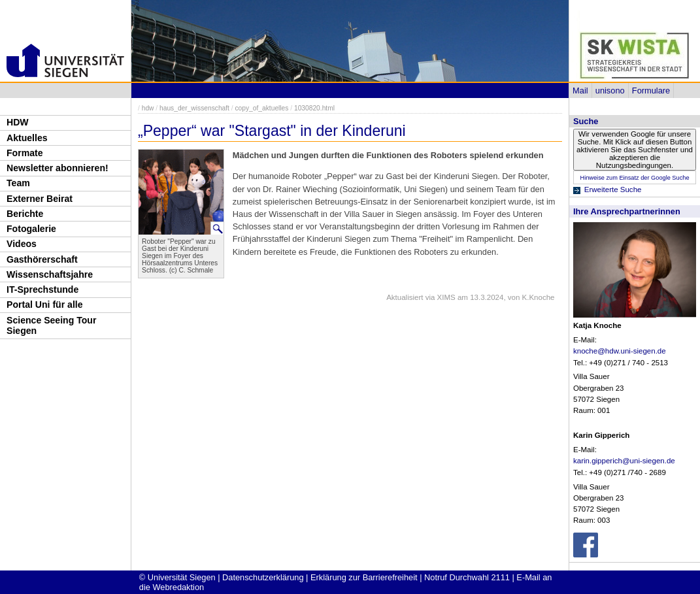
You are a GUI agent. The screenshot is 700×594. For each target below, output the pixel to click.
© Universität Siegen (177, 577)
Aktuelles (27, 138)
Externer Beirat (40, 199)
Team (18, 183)
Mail (580, 91)
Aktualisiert (405, 297)
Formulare (651, 91)
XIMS (446, 297)
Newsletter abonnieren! (58, 168)
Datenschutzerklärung (263, 577)
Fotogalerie (31, 229)
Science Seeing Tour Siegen (51, 326)
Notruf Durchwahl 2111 (467, 577)
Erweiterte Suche (613, 190)
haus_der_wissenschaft (194, 108)
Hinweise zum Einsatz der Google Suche (634, 178)
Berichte (25, 214)
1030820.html (314, 108)
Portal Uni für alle (45, 305)
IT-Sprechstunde (42, 289)
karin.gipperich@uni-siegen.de (624, 461)
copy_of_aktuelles (262, 108)
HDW (18, 122)
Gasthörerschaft (42, 259)
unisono (610, 91)
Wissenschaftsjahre (50, 274)
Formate (25, 153)
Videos (22, 244)
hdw (148, 108)
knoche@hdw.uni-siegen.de (620, 351)
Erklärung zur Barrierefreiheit (364, 577)
